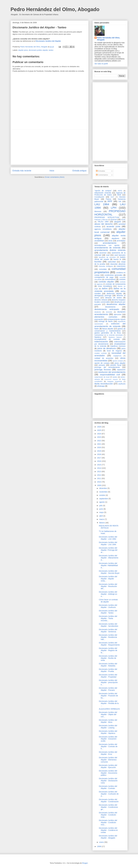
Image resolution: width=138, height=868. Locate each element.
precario (102, 365)
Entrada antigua (79, 171)
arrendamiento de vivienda (108, 248)
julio (101, 506)
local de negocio (114, 351)
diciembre (103, 488)
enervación (99, 319)
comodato (103, 269)
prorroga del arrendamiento (107, 367)
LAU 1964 (102, 204)
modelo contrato (101, 353)
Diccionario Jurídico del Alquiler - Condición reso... (108, 822)
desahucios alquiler (116, 304)
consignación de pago (104, 277)
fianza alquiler (108, 329)
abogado (118, 222)
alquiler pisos (23, 50)
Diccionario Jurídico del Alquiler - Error (108, 753)
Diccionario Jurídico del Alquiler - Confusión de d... (109, 794)
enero (102, 842)
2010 (99, 482)
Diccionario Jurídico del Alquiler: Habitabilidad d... (108, 565)
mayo (102, 512)
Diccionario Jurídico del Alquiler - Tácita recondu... (108, 618)
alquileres (115, 238)
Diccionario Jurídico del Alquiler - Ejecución (108, 766)
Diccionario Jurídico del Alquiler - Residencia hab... (108, 637)
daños (105, 289)
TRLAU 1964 (103, 222)
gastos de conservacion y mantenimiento (110, 330)
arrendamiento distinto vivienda (110, 250)
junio (101, 509)
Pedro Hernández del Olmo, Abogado (55, 9)
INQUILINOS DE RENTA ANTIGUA (109, 527)
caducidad (112, 262)
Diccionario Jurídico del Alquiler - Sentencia (108, 631)
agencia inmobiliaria (103, 229)
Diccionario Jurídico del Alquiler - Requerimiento (109, 644)
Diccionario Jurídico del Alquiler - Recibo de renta (108, 658)
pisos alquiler (120, 363)
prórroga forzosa (103, 370)
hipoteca (98, 337)
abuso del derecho (104, 224)
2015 (99, 465)
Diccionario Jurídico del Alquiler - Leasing (108, 727)
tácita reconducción (104, 384)
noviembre (104, 492)
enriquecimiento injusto (116, 319)
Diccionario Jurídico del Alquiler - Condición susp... (108, 815)
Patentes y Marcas (101, 220)
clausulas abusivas (118, 264)
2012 (99, 475)
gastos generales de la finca (108, 333)
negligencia (117, 356)
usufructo (122, 384)
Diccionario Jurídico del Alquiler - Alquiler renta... (108, 579)
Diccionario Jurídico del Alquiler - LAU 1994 (108, 543)
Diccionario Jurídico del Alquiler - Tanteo (108, 612)
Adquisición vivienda (103, 193)
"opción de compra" (103, 191)
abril (101, 516)
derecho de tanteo (113, 298)
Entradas (101, 171)
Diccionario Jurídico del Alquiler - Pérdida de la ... (109, 703)
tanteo (51, 50)
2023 (99, 437)
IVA (120, 201)
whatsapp (101, 386)
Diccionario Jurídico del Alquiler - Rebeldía (108, 665)
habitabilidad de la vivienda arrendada (109, 335)
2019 (99, 451)
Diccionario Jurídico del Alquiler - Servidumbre (109, 625)
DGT (112, 197)
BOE (119, 195)
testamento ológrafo (111, 379)
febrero (102, 523)
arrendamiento (110, 243)
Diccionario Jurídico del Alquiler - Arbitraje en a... (108, 594)
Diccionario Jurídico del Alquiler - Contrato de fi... (108, 746)
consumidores (110, 279)
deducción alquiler (114, 293)
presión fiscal (116, 365)
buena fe (117, 259)
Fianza (109, 199)
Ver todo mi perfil (101, 64)
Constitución (99, 197)
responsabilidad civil (110, 375)
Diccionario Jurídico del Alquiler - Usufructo (108, 606)
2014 (99, 468)
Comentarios (102, 175)
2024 (99, 434)
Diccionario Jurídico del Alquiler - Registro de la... (108, 650)
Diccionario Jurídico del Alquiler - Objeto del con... (108, 714)
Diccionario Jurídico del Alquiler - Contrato (108, 787)
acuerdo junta (113, 226)
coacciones (121, 266)
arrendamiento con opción (107, 245)
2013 (99, 472)
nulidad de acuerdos (104, 358)
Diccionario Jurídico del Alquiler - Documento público (108, 773)
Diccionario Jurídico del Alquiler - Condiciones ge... (108, 807)
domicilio (109, 312)
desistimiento (110, 307)
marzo (102, 519)
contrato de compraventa (116, 284)
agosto (102, 502)
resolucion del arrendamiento (112, 372)
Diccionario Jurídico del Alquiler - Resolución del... (108, 586)
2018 (99, 454)
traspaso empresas (115, 381)
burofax (98, 262)
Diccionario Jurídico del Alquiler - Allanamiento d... (109, 558)
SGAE (123, 220)
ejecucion (118, 314)
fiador (97, 329)
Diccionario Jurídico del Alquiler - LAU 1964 (108, 538)
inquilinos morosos (118, 346)
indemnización (101, 342)
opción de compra (102, 363)
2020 (99, 447)
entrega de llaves (106, 321)
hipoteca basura (115, 337)
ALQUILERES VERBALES (109, 709)
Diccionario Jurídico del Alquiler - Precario (108, 689)
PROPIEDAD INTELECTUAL (107, 217)
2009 (99, 485)
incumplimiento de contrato (107, 339)
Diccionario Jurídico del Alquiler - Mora (108, 721)
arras (110, 241)
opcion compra (118, 361)
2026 (99, 427)
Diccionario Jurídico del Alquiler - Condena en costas (108, 830)
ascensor (103, 253)
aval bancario (120, 255)
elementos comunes (106, 317)
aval (108, 255)
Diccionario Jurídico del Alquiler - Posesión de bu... (108, 696)
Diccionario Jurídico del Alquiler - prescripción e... (108, 682)
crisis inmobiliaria (105, 286)
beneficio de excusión (107, 257)
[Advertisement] (50, 147)
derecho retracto (101, 300)
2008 (99, 846)
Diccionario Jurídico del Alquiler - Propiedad (108, 676)
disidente (98, 312)
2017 (99, 458)
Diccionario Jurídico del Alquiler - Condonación (109, 800)
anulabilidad (99, 241)
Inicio (52, 171)
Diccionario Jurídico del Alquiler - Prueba (108, 670)
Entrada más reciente (22, 171)
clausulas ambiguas (106, 266)
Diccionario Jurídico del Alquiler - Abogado (108, 837)
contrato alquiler (106, 282)
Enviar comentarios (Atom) (55, 177)
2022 (99, 441)
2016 (99, 461)
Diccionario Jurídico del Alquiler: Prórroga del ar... (108, 550)
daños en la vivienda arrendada (110, 290)
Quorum (114, 219)
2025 (99, 430)
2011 (99, 478)
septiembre (104, 499)
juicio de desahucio (107, 348)
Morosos (98, 211)
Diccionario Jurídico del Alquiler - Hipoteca (108, 732)
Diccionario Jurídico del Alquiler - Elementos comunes (108, 760)
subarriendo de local (102, 377)
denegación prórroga (103, 296)
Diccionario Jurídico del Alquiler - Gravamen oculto (108, 739)
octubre (103, 495)
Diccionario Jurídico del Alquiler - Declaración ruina (108, 781)
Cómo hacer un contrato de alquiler (108, 601)
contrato (122, 279)
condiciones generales (113, 275)
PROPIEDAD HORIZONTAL (110, 213)
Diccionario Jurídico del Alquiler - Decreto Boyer (109, 572)
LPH (114, 208)
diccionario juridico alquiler (38, 50)
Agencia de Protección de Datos (110, 194)
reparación (121, 370)
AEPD (120, 191)
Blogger (85, 863)
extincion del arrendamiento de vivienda (110, 325)
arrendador (121, 241)
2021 (99, 444)
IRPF (110, 201)
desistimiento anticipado (107, 309)
